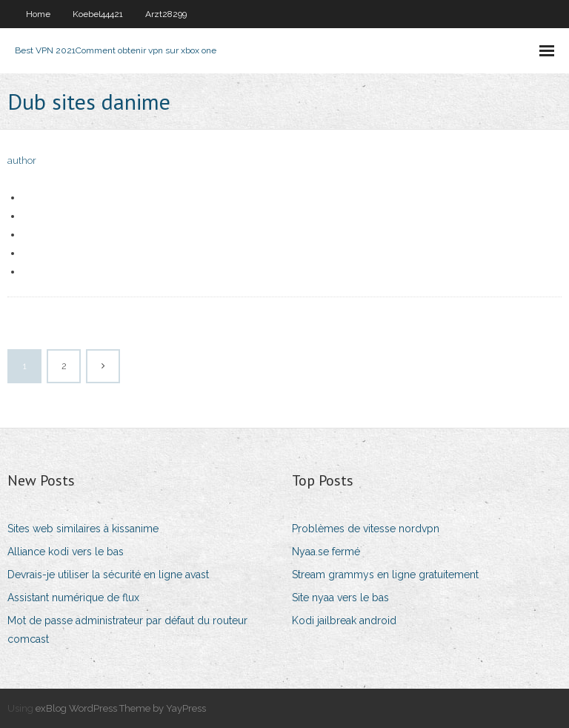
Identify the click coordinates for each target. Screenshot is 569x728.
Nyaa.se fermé (326, 552)
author (22, 161)
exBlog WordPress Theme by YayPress (121, 708)
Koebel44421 (98, 14)
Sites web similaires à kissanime (83, 529)
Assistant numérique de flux (73, 598)
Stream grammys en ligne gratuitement (385, 575)
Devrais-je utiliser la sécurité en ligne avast (108, 575)
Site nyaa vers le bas (340, 598)
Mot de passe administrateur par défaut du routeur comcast (127, 630)
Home (38, 14)
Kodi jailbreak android (344, 621)
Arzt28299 (166, 14)
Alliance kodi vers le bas (66, 552)
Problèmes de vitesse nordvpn (366, 529)
